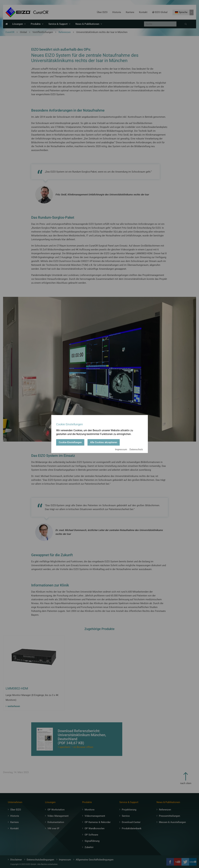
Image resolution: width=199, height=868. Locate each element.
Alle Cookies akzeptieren (104, 442)
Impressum (121, 449)
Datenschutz (136, 449)
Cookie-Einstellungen (70, 442)
